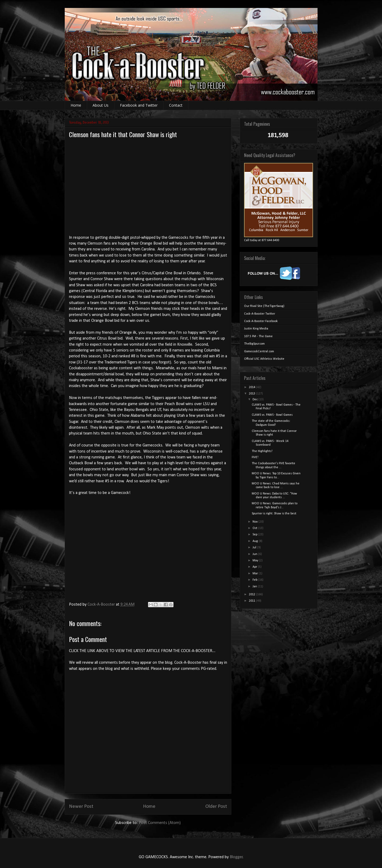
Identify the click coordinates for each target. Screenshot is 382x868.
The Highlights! (262, 451)
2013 (252, 394)
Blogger (236, 857)
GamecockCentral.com (259, 351)
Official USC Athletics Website (264, 359)
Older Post (216, 807)
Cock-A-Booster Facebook (261, 321)
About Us (101, 105)
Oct (255, 528)
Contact (176, 105)
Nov (255, 522)
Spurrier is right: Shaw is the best (274, 514)
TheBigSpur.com (254, 344)
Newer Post (81, 807)
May (256, 561)
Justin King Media (256, 329)
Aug (256, 541)
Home (76, 105)
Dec (255, 400)
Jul (255, 548)
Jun (255, 554)
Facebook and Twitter (139, 105)
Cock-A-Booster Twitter (260, 314)
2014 (252, 387)
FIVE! (255, 457)
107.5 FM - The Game (258, 336)
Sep (255, 535)
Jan (255, 587)
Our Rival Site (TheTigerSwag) (264, 306)
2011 (252, 601)
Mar (256, 574)
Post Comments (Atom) (160, 823)
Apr (255, 567)
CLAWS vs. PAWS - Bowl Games (272, 415)
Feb (255, 580)
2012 (252, 594)
